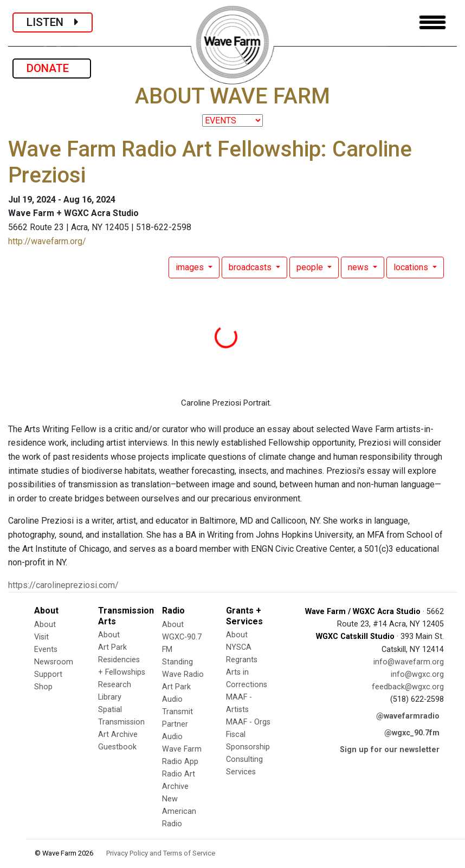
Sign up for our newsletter (390, 750)
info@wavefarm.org (409, 662)
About (45, 625)
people (311, 267)
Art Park (112, 647)
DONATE (52, 68)
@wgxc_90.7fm (412, 733)
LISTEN (53, 22)
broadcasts (251, 267)
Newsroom (54, 662)
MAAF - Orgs (248, 722)
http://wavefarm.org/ (47, 241)
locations (412, 267)
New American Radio (179, 811)
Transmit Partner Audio (177, 724)
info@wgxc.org (417, 674)
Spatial (110, 710)
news (359, 267)
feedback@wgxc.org (408, 687)
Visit (41, 637)
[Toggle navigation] (432, 22)
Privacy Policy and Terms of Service (161, 853)
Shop (43, 687)
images (191, 267)
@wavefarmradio (408, 716)
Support (48, 674)
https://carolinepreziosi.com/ (63, 585)
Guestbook (117, 747)
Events (46, 650)
